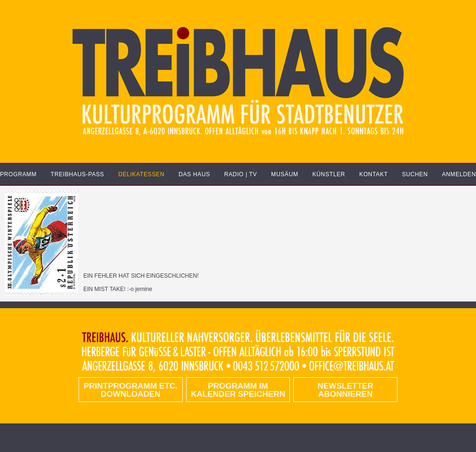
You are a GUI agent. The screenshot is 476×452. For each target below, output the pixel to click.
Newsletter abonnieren (345, 390)
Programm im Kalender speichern (238, 390)
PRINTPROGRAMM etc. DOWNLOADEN (131, 390)
